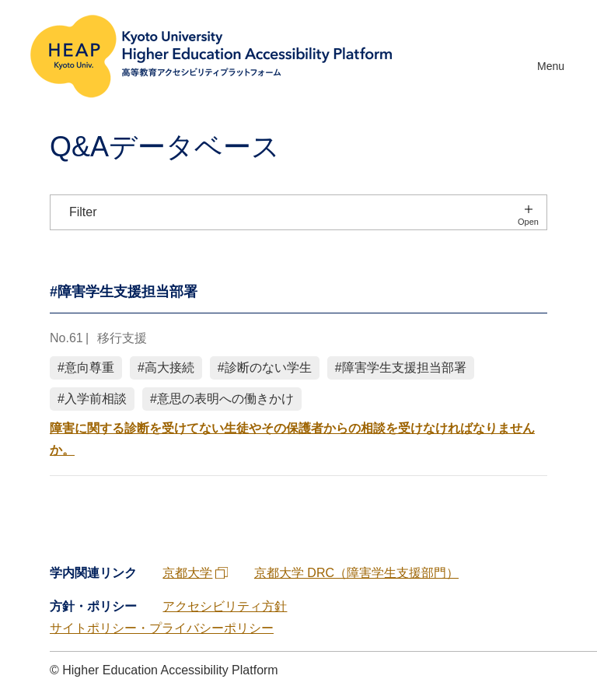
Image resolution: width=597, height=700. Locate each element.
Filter (83, 212)
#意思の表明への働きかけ (222, 399)
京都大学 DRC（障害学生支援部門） (356, 573)
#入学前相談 (92, 399)
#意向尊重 (86, 367)
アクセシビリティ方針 (225, 606)
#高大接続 (166, 367)
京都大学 (197, 573)
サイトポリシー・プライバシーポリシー (162, 628)
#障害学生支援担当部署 (401, 367)
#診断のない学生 (265, 367)
